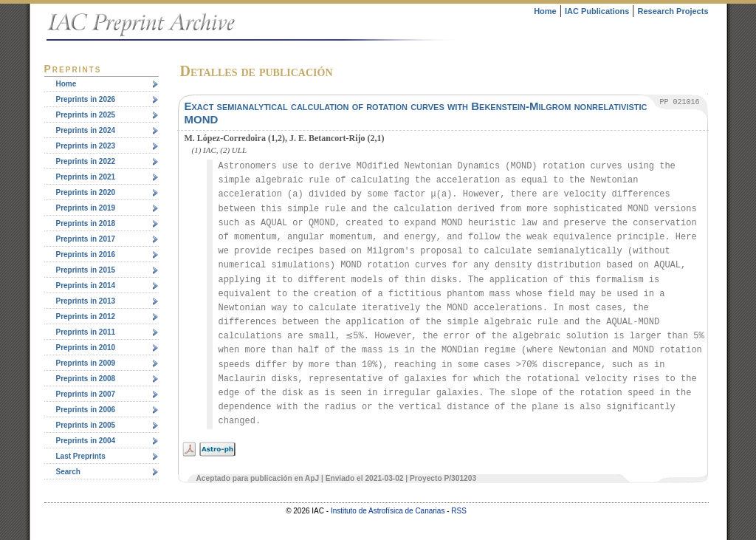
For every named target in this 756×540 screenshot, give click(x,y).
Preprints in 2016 (86, 254)
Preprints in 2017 (86, 239)
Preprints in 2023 (86, 146)
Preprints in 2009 (86, 363)
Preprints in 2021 (86, 177)
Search (68, 472)
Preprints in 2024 (86, 130)
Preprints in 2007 (86, 394)
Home (545, 11)
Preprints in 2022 (86, 161)
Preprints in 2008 (86, 379)
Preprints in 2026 (86, 99)
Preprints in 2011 (86, 332)
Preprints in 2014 (86, 286)
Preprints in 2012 (86, 317)
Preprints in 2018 (86, 223)
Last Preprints (81, 456)
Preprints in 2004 (86, 441)
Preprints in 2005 (86, 425)
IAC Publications (597, 11)
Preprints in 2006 (86, 410)
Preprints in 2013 (86, 301)
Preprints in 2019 (86, 208)
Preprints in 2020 (86, 192)
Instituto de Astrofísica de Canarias (388, 511)
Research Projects (673, 11)
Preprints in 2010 (86, 348)
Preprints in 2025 (86, 115)
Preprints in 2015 (86, 270)
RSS (459, 511)
